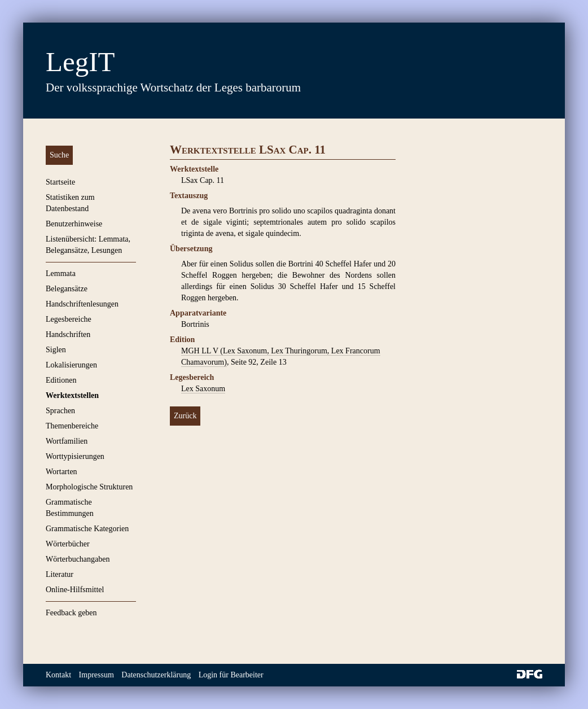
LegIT (80, 62)
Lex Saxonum (203, 389)
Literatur (60, 574)
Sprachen (60, 411)
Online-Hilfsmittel (75, 590)
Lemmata (61, 273)
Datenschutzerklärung (156, 675)
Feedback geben (71, 613)
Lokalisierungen (71, 365)
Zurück (185, 416)
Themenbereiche (72, 426)
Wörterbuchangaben (78, 559)
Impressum (96, 675)
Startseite (60, 182)
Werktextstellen (72, 395)
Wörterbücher (68, 544)
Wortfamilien (67, 441)
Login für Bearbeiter (231, 675)
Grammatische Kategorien (87, 529)
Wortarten (62, 472)
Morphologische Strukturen (89, 487)
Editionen (61, 380)
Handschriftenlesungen (82, 304)
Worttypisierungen (75, 456)
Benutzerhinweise (74, 224)
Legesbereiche (69, 319)
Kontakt (58, 675)
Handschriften (68, 334)
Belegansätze (67, 289)
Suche (59, 155)
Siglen (56, 350)
